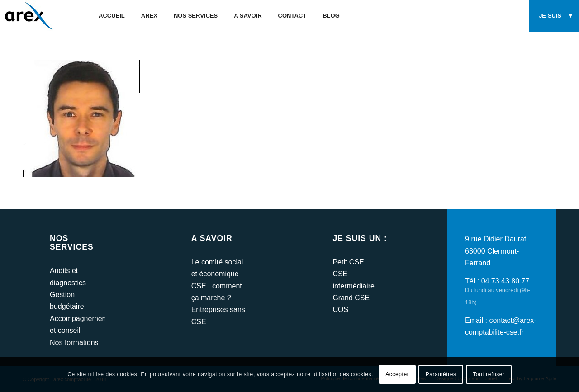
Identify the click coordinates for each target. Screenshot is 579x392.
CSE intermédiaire (353, 280)
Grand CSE (351, 298)
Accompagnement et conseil (77, 324)
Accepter (397, 374)
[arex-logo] (28, 16)
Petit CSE (348, 262)
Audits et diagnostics (68, 276)
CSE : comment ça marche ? (217, 292)
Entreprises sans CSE (218, 315)
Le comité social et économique (217, 268)
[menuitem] (112, 16)
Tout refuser (489, 374)
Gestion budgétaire (67, 300)
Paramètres (441, 374)
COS (340, 309)
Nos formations (74, 342)
